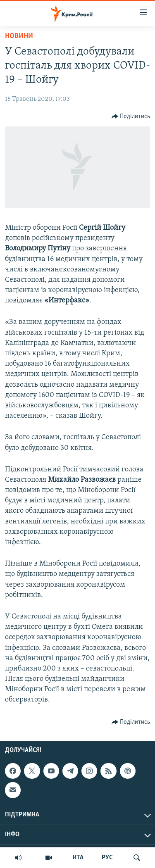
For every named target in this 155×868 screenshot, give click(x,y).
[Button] (131, 117)
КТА (78, 858)
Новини (19, 36)
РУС (107, 858)
